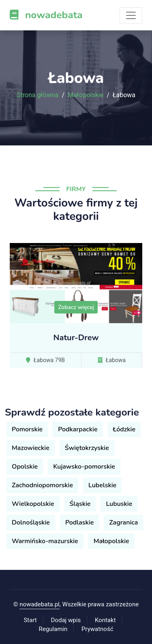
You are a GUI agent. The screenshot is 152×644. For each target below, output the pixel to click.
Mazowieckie (31, 448)
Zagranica (123, 522)
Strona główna (38, 95)
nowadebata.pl (39, 604)
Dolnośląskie (31, 522)
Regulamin (53, 629)
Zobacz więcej (76, 307)
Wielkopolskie (33, 504)
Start (30, 620)
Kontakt (105, 620)
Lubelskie (102, 485)
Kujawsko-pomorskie (84, 467)
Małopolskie (86, 95)
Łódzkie (124, 429)
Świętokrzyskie (87, 448)
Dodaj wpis (66, 620)
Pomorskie (27, 429)
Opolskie (25, 467)
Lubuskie (119, 504)
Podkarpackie (78, 429)
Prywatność (97, 629)
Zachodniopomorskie (42, 485)
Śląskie (80, 504)
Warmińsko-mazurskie (45, 541)
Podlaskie (79, 522)
